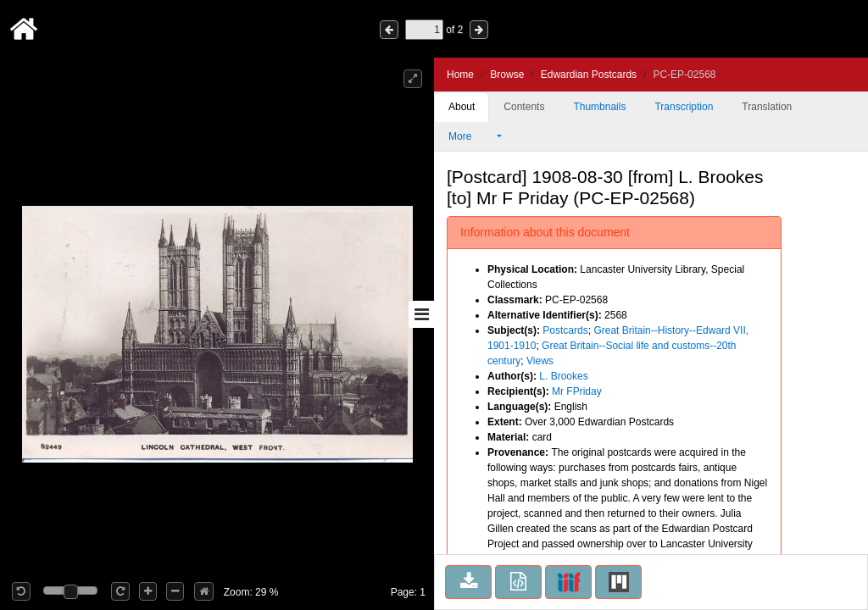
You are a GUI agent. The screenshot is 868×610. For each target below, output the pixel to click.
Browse (507, 75)
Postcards (565, 330)
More (471, 136)
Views (540, 361)
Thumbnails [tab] (599, 107)
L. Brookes (563, 376)
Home (460, 75)
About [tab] (462, 107)
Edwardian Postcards (589, 75)
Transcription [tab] (684, 107)
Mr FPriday (577, 391)
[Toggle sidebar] (421, 314)
